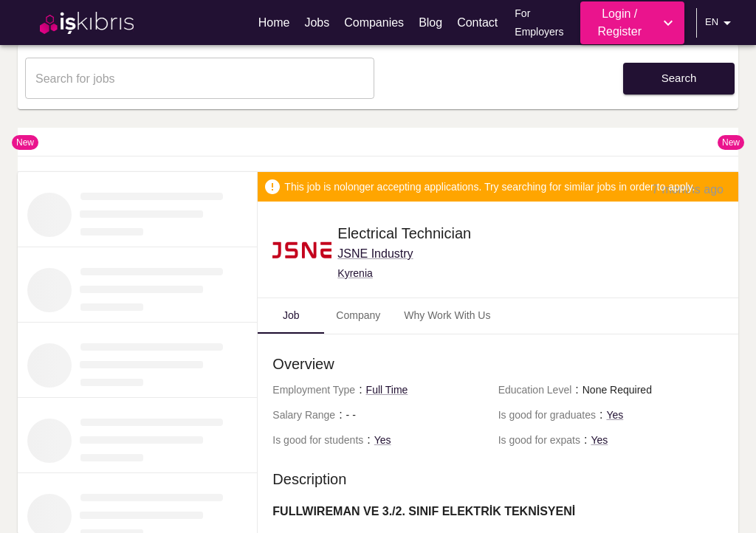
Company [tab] (358, 315)
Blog (430, 23)
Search (679, 78)
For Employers (539, 23)
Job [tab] (291, 315)
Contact (477, 23)
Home (274, 23)
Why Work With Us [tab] (447, 315)
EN (721, 23)
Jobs (317, 23)
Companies (374, 23)
